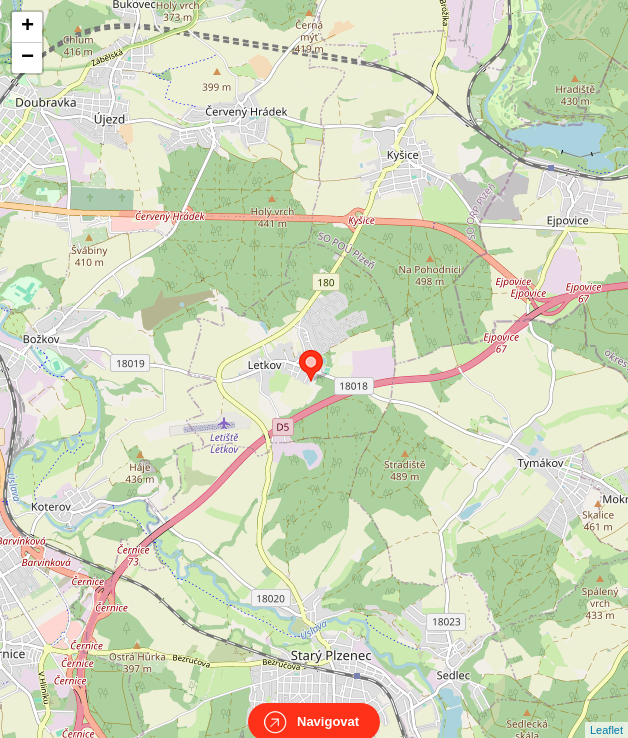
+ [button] (27, 27)
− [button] (27, 58)
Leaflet (606, 712)
